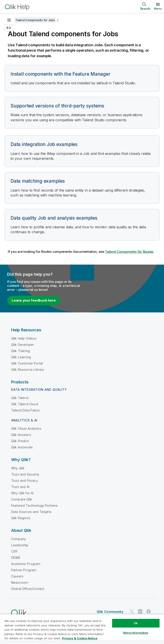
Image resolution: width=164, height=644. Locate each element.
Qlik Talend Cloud (25, 404)
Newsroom (20, 582)
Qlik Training (20, 351)
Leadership (20, 545)
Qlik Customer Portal (27, 363)
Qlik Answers (21, 435)
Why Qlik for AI (22, 493)
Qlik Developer (23, 345)
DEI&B (16, 558)
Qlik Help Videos (24, 338)
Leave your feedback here (34, 300)
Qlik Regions (21, 518)
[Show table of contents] (9, 20)
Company (18, 539)
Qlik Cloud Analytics (26, 428)
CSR (14, 551)
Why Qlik (18, 468)
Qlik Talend (20, 398)
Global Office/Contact (28, 589)
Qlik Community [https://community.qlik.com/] (110, 612)
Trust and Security (25, 474)
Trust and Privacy (25, 481)
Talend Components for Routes (129, 252)
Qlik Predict (20, 441)
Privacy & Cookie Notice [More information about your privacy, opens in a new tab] (80, 638)
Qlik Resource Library (28, 370)
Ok (136, 623)
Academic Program (26, 564)
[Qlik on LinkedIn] (140, 611)
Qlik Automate (22, 447)
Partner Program (24, 570)
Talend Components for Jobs (35, 20)
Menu (158, 8)
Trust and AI (20, 487)
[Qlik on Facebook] (149, 611)
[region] (82, 629)
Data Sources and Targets (31, 512)
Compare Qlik (22, 499)
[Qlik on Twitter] (132, 611)
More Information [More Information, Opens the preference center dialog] (136, 633)
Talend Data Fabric (26, 410)
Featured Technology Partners (34, 505)
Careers (17, 576)
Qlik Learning (21, 357)
